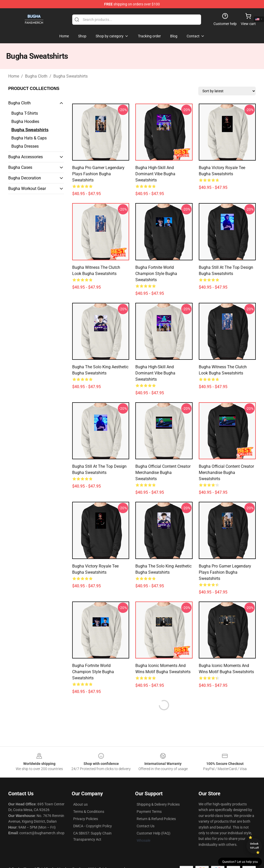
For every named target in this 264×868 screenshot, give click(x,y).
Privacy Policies (86, 819)
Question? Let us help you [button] (240, 862)
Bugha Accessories (26, 157)
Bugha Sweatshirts (71, 76)
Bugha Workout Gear (27, 189)
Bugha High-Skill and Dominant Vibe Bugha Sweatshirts (155, 174)
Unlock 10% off (254, 846)
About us (80, 804)
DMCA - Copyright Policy (93, 826)
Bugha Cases (20, 167)
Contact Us (146, 826)
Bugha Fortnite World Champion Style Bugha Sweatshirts (156, 274)
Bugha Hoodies (25, 122)
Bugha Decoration (25, 178)
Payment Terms (149, 812)
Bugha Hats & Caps (29, 138)
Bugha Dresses (25, 146)
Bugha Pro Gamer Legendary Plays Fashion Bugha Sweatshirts (98, 174)
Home (14, 76)
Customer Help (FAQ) (154, 833)
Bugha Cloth (36, 76)
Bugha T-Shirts (25, 113)
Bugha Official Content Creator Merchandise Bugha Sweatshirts (163, 473)
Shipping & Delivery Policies (158, 804)
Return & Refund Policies (156, 819)
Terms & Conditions (89, 812)
